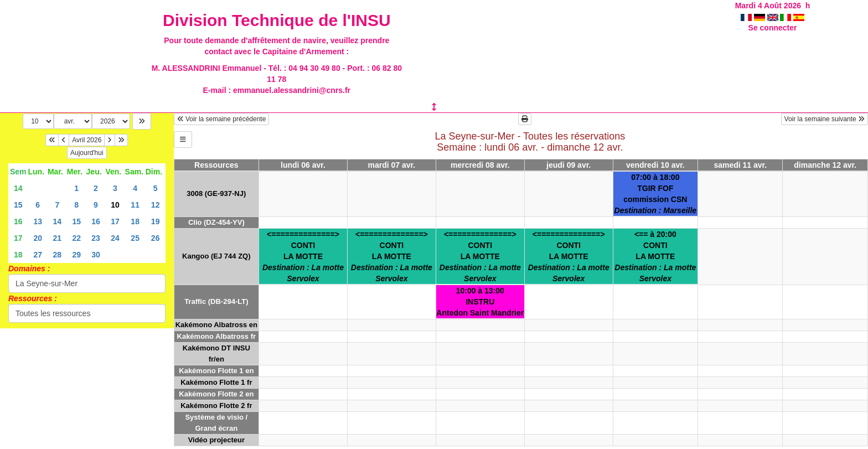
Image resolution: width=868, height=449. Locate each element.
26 (156, 238)
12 (156, 205)
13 (38, 221)
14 (18, 188)
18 (135, 221)
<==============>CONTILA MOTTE (303, 256)
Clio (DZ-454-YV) (216, 222)
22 (76, 238)
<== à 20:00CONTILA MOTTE (655, 256)
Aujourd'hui (87, 153)
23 (96, 238)
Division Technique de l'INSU (277, 20)
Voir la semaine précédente (222, 119)
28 (58, 255)
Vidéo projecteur (216, 440)
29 (76, 255)
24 (115, 238)
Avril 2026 (87, 140)
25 (135, 238)
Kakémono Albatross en (216, 325)
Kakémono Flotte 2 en (216, 394)
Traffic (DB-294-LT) (216, 301)
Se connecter (773, 28)
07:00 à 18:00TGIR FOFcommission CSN (656, 194)
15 (18, 205)
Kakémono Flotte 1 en (216, 371)
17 (115, 221)
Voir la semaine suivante (825, 119)
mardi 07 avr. (392, 165)
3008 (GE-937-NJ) (216, 193)
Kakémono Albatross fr (217, 336)
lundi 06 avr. (303, 165)
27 (38, 255)
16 (18, 221)
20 (38, 238)
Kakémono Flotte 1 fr (216, 382)
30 (96, 255)
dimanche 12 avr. (825, 165)
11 (135, 205)
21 (58, 238)
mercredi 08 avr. (480, 165)
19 (156, 221)
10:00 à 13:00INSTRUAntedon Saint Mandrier (480, 302)
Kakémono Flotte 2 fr (216, 406)
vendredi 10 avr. (655, 165)
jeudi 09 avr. (569, 165)
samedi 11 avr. (740, 165)
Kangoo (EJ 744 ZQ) (216, 256)
